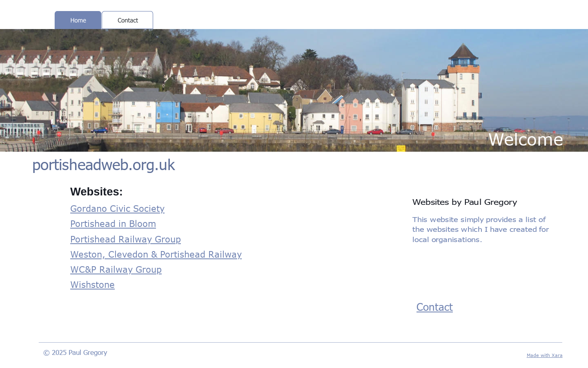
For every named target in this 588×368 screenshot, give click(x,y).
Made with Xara (545, 355)
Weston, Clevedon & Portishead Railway (156, 254)
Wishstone (92, 284)
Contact (435, 306)
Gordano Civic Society (117, 208)
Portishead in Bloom (113, 223)
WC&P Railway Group (116, 269)
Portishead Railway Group (126, 239)
